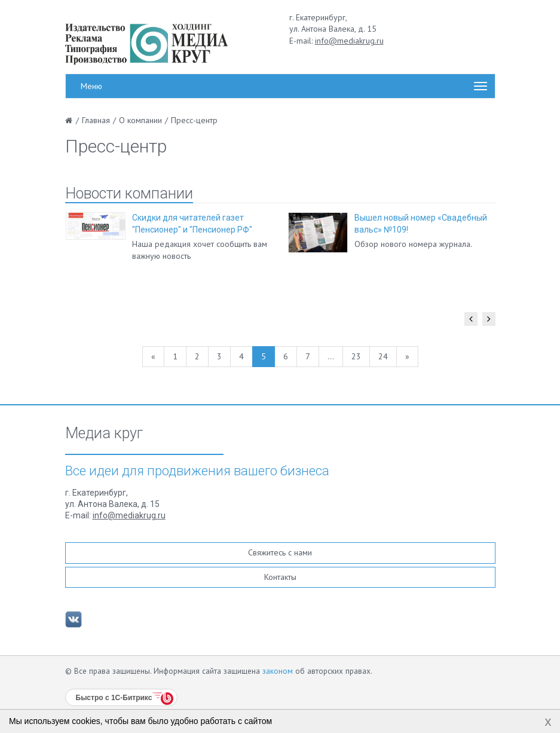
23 (356, 356)
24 (383, 356)
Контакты (280, 577)
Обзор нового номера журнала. (413, 244)
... (331, 356)
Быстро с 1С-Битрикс (114, 698)
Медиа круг (104, 433)
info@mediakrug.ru (349, 41)
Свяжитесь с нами (280, 552)
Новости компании (129, 193)
